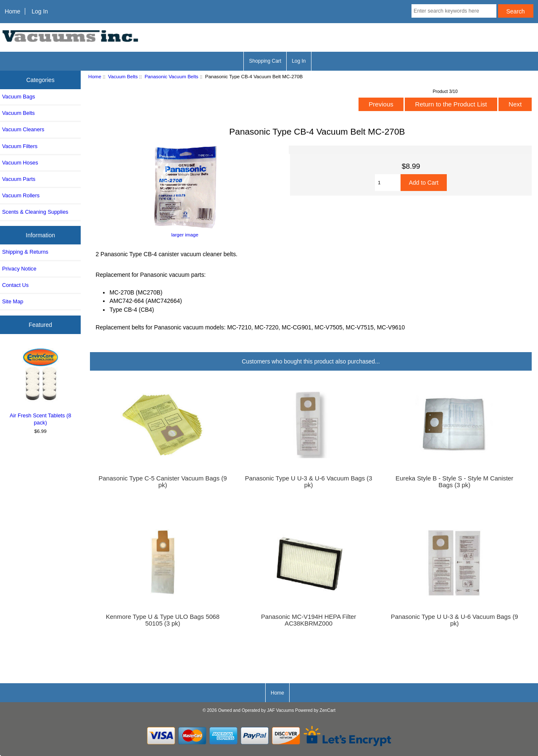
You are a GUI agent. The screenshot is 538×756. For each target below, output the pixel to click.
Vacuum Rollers (21, 195)
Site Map (13, 301)
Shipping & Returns (25, 252)
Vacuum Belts (123, 76)
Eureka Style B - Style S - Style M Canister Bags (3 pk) (454, 482)
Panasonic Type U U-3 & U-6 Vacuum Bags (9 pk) (455, 620)
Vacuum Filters (20, 146)
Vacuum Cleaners (23, 129)
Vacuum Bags (18, 97)
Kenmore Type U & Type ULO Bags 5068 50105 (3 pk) (163, 620)
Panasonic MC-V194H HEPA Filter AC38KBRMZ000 (309, 620)
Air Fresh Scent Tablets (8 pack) (41, 386)
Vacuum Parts (19, 179)
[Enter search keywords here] (454, 11)
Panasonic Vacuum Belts (171, 76)
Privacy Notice (19, 269)
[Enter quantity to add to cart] (388, 183)
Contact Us (15, 285)
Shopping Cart (265, 61)
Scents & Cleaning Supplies (35, 212)
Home (12, 11)
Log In (40, 11)
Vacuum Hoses (20, 163)
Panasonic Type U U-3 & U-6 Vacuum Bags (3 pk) (309, 482)
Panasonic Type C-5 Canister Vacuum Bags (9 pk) (162, 482)
